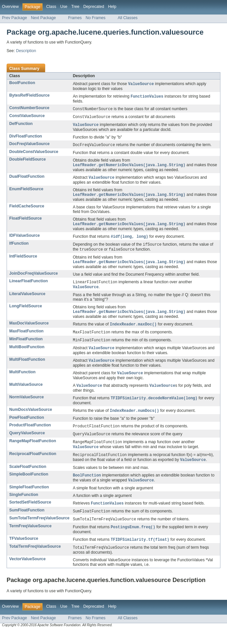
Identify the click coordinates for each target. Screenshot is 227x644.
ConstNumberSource (29, 108)
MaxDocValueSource (29, 329)
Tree (75, 7)
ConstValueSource (27, 117)
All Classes (128, 18)
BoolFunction (22, 83)
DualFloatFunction (27, 179)
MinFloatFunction (26, 345)
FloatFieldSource (26, 221)
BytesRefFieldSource (29, 96)
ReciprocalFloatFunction (33, 464)
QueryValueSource (27, 442)
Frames (75, 18)
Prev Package (15, 18)
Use (64, 7)
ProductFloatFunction (30, 434)
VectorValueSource (27, 572)
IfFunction (19, 247)
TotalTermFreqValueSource (35, 559)
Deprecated (94, 7)
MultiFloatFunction (27, 366)
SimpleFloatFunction (29, 498)
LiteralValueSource (27, 299)
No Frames (96, 18)
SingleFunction (24, 506)
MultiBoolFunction (27, 353)
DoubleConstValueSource (34, 154)
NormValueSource (27, 405)
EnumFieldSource (26, 192)
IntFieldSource (23, 261)
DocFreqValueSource (29, 145)
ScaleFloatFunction (28, 477)
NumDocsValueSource (31, 418)
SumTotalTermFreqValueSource (39, 530)
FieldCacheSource (27, 209)
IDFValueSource (25, 239)
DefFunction (21, 125)
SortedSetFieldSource (30, 513)
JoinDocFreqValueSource (33, 278)
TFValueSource (24, 551)
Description (26, 51)
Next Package (44, 18)
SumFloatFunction (27, 522)
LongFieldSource (26, 311)
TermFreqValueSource (30, 538)
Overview (10, 7)
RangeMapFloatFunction (33, 450)
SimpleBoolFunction (29, 485)
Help (112, 7)
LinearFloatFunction (29, 286)
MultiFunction (22, 379)
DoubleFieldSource (28, 161)
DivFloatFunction (26, 138)
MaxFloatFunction (26, 337)
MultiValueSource (26, 392)
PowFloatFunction (27, 426)
